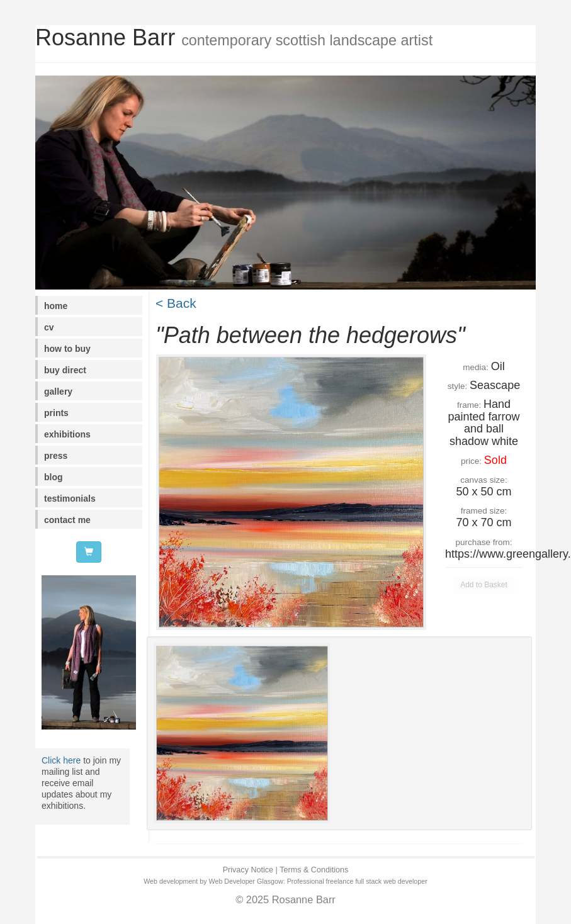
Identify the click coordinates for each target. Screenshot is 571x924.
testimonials (70, 499)
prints (56, 413)
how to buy (67, 349)
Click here (61, 760)
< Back (176, 303)
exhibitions (67, 434)
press (56, 456)
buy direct (65, 370)
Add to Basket (484, 585)
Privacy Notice (248, 870)
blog (54, 477)
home (56, 306)
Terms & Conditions (314, 870)
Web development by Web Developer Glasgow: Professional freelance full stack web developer (285, 881)
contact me (67, 520)
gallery (58, 392)
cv (49, 327)
